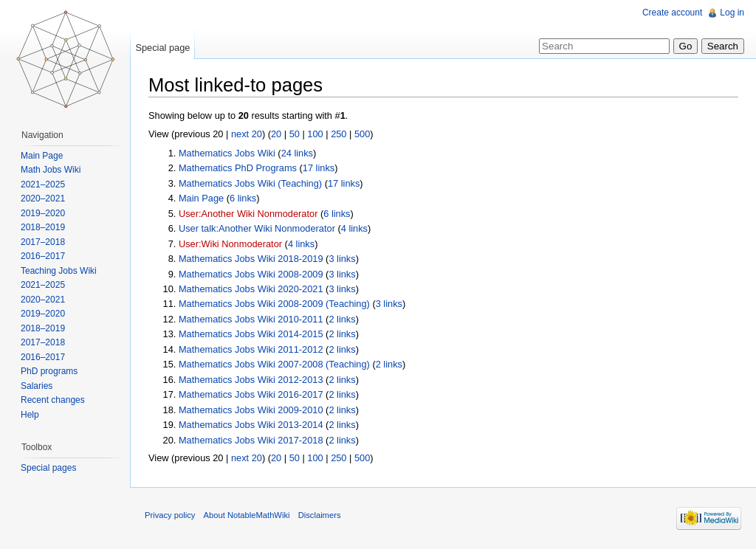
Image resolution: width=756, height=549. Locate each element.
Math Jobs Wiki (51, 170)
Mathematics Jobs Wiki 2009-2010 (251, 410)
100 (315, 134)
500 (362, 134)
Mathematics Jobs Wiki (227, 153)
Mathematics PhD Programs (238, 168)
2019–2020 (43, 213)
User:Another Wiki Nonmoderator (248, 214)
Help (30, 415)
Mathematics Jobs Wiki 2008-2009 (251, 274)
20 (276, 134)
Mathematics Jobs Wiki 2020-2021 (251, 289)
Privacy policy (170, 515)
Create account (672, 13)
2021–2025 (43, 184)
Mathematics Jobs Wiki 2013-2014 (251, 425)
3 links (342, 259)
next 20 (247, 134)
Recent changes (53, 400)
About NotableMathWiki (247, 515)
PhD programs (49, 371)
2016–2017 (43, 256)
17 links (319, 168)
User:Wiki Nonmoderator (230, 244)
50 (295, 134)
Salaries (37, 386)
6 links (243, 198)
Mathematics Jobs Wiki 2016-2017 (251, 394)
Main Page (201, 198)
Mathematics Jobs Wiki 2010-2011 (251, 319)
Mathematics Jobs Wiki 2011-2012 (251, 349)
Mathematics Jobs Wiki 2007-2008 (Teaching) (274, 364)
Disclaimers (320, 515)
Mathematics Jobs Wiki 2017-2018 (251, 440)
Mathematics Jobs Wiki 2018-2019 (251, 259)
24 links (297, 153)
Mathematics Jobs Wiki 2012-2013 (251, 380)
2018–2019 (43, 227)
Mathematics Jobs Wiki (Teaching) (250, 183)
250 (339, 134)
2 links (342, 319)
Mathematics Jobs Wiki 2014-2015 (251, 334)
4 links (354, 228)
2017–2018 (43, 242)
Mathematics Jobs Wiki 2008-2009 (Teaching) (274, 304)
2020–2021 (43, 198)
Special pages (48, 468)
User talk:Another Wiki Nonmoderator (257, 228)
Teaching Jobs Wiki (59, 271)
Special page (162, 48)
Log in (732, 13)
